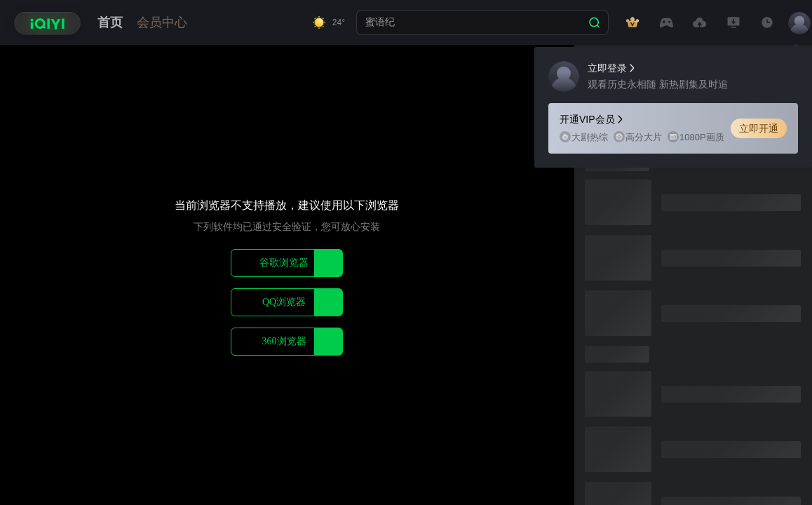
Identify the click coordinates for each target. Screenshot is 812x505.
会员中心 (162, 22)
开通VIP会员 (592, 119)
